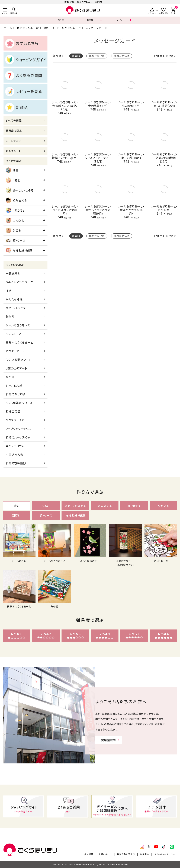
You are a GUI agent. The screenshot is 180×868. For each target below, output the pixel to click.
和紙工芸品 (13, 411)
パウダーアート (15, 351)
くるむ (13, 180)
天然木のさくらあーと (19, 342)
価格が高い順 (122, 56)
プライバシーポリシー (165, 854)
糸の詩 (10, 377)
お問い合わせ (105, 854)
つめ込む (15, 220)
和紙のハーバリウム (18, 437)
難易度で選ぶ (14, 131)
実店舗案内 (108, 740)
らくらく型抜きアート (18, 360)
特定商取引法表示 (126, 854)
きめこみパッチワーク (19, 282)
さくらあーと (14, 334)
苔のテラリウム (15, 446)
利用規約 (145, 854)
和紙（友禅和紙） (16, 463)
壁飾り (48, 28)
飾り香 (10, 317)
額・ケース (15, 240)
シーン (119, 20)
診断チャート (13, 151)
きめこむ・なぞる (20, 190)
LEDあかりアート (16, 368)
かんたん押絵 (14, 299)
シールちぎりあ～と (69, 28)
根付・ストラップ (16, 308)
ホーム (8, 28)
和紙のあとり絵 (15, 394)
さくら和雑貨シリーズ (19, 403)
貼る (12, 170)
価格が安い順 (97, 56)
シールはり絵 (14, 386)
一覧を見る (13, 273)
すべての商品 (14, 120)
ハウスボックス (15, 420)
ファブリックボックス (18, 429)
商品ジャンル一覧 (28, 28)
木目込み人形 (15, 455)
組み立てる (16, 200)
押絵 (9, 291)
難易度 (90, 20)
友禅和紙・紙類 (19, 250)
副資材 (14, 230)
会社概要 (89, 854)
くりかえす (15, 210)
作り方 (61, 20)
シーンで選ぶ (13, 141)
